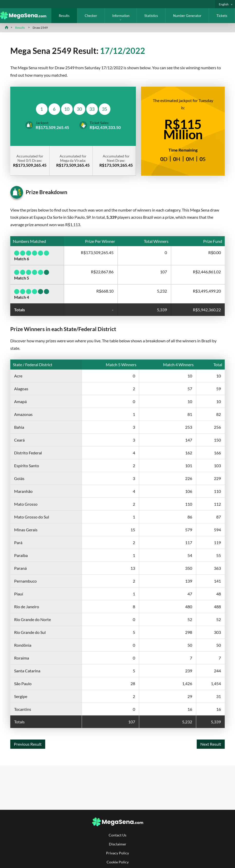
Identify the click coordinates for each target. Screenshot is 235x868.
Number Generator (187, 16)
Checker (91, 16)
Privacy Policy (117, 853)
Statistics (151, 16)
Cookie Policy (118, 862)
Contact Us (117, 835)
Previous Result (28, 744)
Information (121, 16)
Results (64, 16)
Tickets (222, 16)
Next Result (211, 744)
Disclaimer (118, 844)
